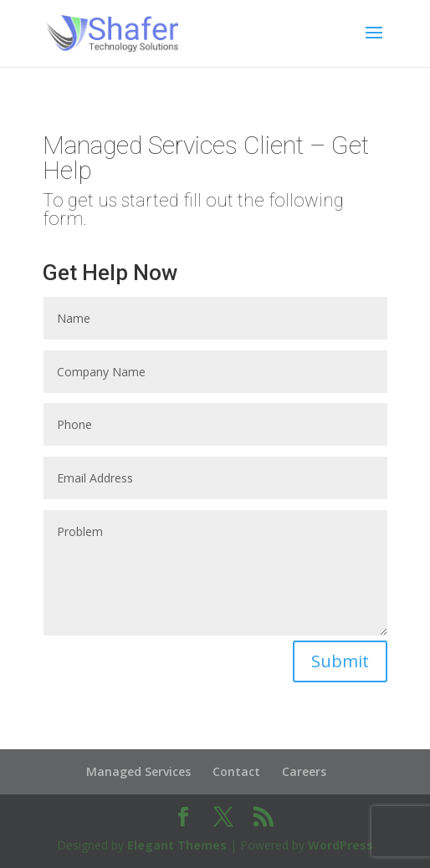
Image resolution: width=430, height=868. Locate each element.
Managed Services (138, 771)
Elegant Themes (177, 845)
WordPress (340, 845)
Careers (304, 771)
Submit (340, 661)
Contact (236, 771)
